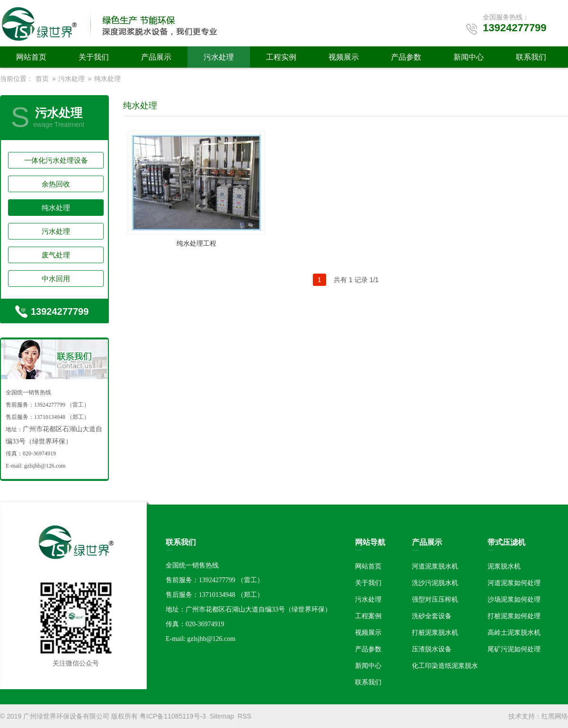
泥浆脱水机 (504, 566)
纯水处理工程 (196, 243)
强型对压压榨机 (435, 599)
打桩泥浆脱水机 (435, 632)
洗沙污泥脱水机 (435, 583)
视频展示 (344, 57)
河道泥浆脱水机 (435, 566)
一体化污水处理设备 (56, 160)
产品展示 (156, 57)
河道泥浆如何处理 (514, 583)
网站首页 (31, 57)
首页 (42, 79)
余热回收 (56, 184)
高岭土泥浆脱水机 (514, 632)
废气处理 (56, 255)
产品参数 (406, 57)
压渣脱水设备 (432, 649)
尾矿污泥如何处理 (514, 649)
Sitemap (222, 716)
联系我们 (531, 57)
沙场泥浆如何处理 (514, 599)
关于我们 (94, 57)
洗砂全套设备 (432, 616)
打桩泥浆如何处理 (514, 616)
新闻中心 (469, 57)
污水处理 (219, 57)
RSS (244, 716)
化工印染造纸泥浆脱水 (445, 666)
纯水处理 (107, 79)
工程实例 (281, 57)
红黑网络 (555, 716)
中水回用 (56, 279)
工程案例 (368, 616)
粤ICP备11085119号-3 (173, 716)
